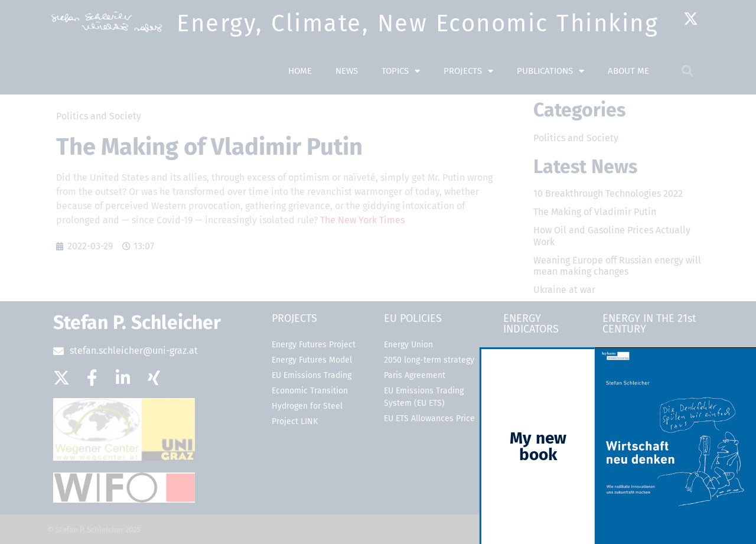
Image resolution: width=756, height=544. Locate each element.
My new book (551, 446)
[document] (378, 272)
